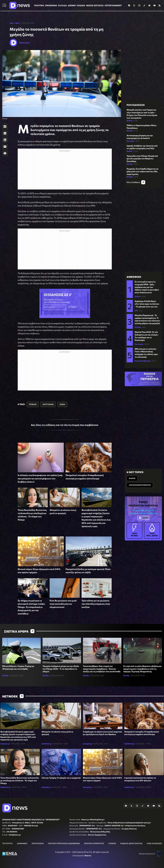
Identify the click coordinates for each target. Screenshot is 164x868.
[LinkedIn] (5, 140)
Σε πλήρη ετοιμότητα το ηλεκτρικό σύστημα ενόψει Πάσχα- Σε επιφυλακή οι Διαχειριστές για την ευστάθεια (31, 607)
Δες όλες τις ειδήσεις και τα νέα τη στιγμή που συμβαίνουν (65, 425)
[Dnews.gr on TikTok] (144, 5)
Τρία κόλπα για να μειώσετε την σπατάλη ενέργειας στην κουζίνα (96, 604)
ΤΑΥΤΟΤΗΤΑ (7, 843)
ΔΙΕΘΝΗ (72, 5)
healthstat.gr (47, 744)
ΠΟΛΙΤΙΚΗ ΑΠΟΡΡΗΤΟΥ (94, 843)
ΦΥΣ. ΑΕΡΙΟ (152, 530)
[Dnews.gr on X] (134, 5)
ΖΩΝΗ (62, 404)
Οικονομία (139, 344)
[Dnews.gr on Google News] (149, 5)
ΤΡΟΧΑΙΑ (33, 404)
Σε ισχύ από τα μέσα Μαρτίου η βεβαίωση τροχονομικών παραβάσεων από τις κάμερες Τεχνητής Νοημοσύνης (142, 669)
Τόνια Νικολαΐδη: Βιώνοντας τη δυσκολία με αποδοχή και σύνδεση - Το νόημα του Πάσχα (20, 780)
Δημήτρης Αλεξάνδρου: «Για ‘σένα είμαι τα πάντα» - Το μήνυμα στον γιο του (147, 304)
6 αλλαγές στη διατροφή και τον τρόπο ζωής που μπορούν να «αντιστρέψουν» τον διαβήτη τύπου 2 (40, 478)
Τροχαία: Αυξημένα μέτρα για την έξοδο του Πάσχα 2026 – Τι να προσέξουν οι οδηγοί (61, 669)
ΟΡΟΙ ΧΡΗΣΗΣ (38, 843)
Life (136, 311)
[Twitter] (5, 133)
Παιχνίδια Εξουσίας (143, 361)
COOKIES (112, 843)
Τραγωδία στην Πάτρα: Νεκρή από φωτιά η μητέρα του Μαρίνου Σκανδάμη (142, 159)
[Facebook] (5, 127)
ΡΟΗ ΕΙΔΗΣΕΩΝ (136, 105)
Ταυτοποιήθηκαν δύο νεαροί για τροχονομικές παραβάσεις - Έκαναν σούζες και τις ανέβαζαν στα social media (102, 669)
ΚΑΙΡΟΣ (132, 478)
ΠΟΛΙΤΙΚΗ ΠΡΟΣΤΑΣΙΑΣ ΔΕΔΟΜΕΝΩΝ (64, 843)
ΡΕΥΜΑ (135, 530)
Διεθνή (129, 121)
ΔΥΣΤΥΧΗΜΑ (48, 404)
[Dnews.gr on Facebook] (129, 5)
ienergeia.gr (5, 744)
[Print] (5, 153)
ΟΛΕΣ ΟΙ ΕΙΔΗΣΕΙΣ (154, 843)
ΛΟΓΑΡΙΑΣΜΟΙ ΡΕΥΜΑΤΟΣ (140, 485)
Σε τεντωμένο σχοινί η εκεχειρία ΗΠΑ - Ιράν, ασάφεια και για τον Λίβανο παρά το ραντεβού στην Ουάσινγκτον (147, 287)
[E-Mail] (5, 147)
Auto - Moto (15, 23)
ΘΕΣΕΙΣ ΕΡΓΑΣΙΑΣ (95, 5)
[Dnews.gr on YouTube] (154, 5)
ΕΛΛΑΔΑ (63, 5)
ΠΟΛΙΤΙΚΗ (39, 5)
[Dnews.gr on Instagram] (139, 5)
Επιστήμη (130, 141)
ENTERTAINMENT (113, 5)
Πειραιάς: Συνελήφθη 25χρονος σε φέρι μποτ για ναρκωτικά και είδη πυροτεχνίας (143, 171)
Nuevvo (88, 855)
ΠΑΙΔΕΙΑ (81, 5)
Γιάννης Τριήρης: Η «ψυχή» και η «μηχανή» (61, 778)
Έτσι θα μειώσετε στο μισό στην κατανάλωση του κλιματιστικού (63, 604)
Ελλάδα (130, 131)
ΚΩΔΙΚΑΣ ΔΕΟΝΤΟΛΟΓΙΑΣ (131, 843)
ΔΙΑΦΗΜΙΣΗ (22, 843)
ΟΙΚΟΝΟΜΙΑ (51, 5)
